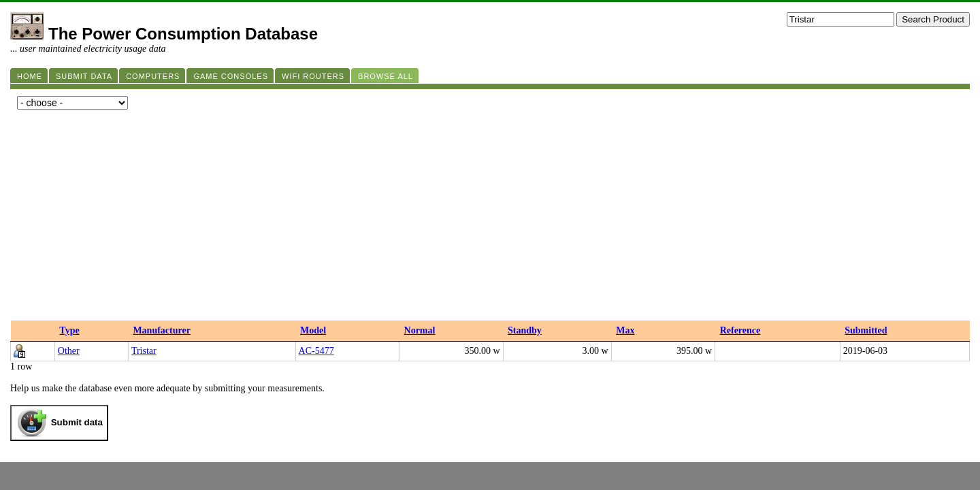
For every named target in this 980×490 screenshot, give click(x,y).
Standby (525, 330)
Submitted (866, 330)
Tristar (144, 351)
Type (69, 330)
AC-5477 (316, 351)
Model (313, 330)
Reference (740, 330)
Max (625, 330)
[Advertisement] (490, 218)
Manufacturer (162, 330)
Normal (420, 330)
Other (69, 351)
